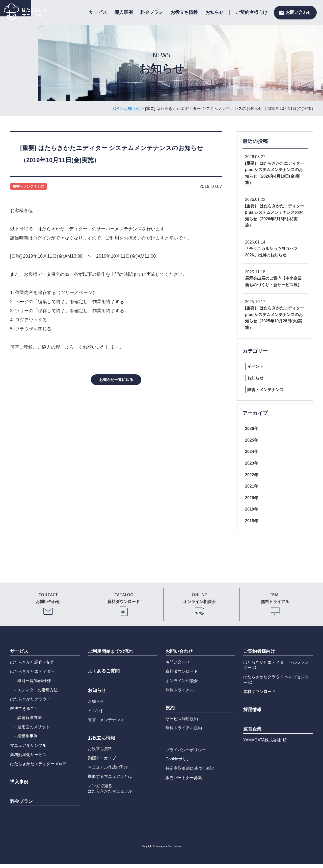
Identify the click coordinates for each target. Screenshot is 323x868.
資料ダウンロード (182, 676)
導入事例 (124, 12)
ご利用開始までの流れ (111, 656)
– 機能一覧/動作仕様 (33, 685)
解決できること (24, 713)
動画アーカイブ (102, 762)
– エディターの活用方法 (36, 694)
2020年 (252, 498)
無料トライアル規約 (184, 732)
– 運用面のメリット (32, 731)
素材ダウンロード (259, 696)
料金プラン (152, 12)
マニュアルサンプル (28, 750)
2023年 (252, 463)
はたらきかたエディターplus (38, 768)
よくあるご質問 (104, 675)
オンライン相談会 (182, 685)
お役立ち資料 (100, 753)
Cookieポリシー (180, 764)
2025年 (252, 440)
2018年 (252, 521)
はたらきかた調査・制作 (32, 667)
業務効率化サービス (28, 759)
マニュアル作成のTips (108, 772)
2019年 (252, 509)
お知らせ (214, 12)
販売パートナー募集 (184, 782)
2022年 (252, 475)
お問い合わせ (295, 13)
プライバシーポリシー (186, 754)
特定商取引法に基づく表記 (190, 773)
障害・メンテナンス (264, 390)
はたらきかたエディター (32, 676)
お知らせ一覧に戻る (116, 380)
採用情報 (252, 714)
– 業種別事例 (26, 741)
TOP (115, 108)
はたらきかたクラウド (30, 703)
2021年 (252, 486)
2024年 (252, 452)
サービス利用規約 (182, 723)
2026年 (252, 429)
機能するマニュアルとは (110, 781)
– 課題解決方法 (28, 722)
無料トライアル (180, 694)
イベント (254, 366)
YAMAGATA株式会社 (265, 744)
